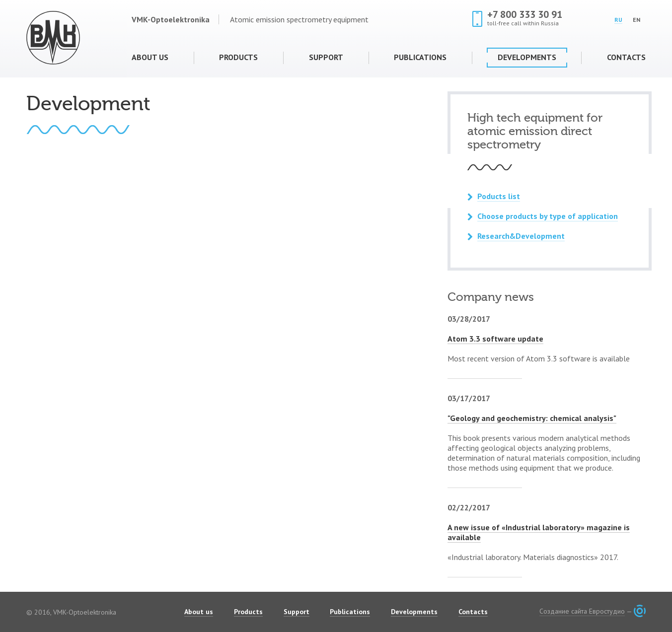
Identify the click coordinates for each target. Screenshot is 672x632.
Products (238, 57)
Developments (527, 57)
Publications (420, 57)
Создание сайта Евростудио (582, 611)
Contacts (626, 57)
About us (150, 57)
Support (326, 57)
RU (618, 20)
